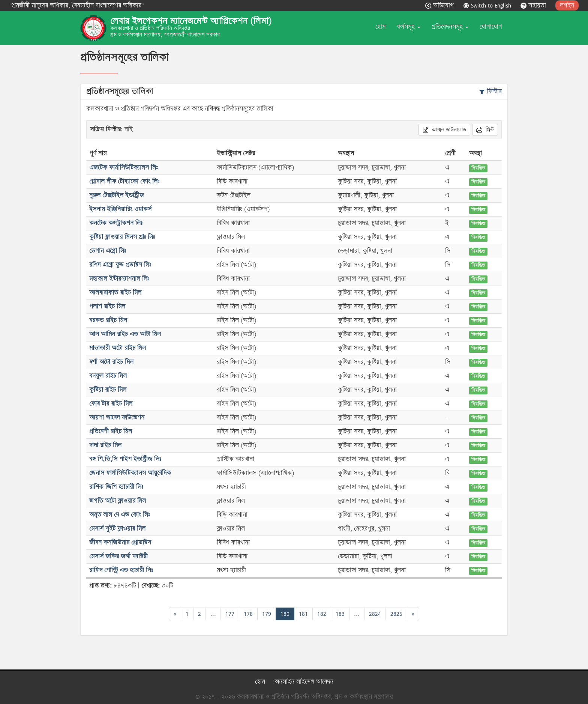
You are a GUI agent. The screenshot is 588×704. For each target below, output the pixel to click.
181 (303, 614)
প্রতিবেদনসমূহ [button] (450, 27)
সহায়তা (534, 5)
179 (267, 614)
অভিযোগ (440, 5)
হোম (380, 27)
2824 (375, 614)
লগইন (567, 5)
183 (340, 614)
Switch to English (488, 5)
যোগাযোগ (491, 27)
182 (322, 614)
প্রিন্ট (485, 129)
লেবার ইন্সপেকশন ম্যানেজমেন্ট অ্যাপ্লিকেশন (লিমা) (191, 21)
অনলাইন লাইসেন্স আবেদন (304, 682)
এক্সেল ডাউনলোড (444, 129)
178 (248, 614)
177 (230, 614)
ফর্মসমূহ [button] (409, 27)
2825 (396, 614)
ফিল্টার (490, 91)
